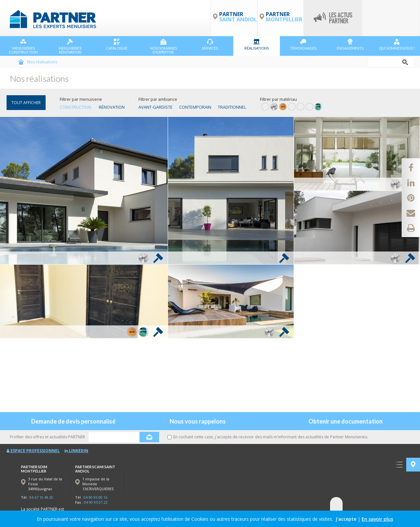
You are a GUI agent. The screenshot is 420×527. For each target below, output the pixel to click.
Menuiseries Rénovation (70, 46)
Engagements (350, 44)
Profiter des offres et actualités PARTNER (47, 437)
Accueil (21, 62)
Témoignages (303, 44)
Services (210, 44)
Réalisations (257, 44)
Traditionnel (232, 107)
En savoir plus (377, 519)
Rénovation (112, 107)
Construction (75, 107)
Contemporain (195, 107)
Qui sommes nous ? (397, 44)
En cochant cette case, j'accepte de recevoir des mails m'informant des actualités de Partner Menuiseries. (268, 437)
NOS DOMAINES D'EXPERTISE (163, 46)
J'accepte (346, 519)
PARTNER (284, 17)
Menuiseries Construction (23, 46)
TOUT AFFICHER (26, 103)
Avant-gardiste (156, 107)
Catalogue (117, 44)
